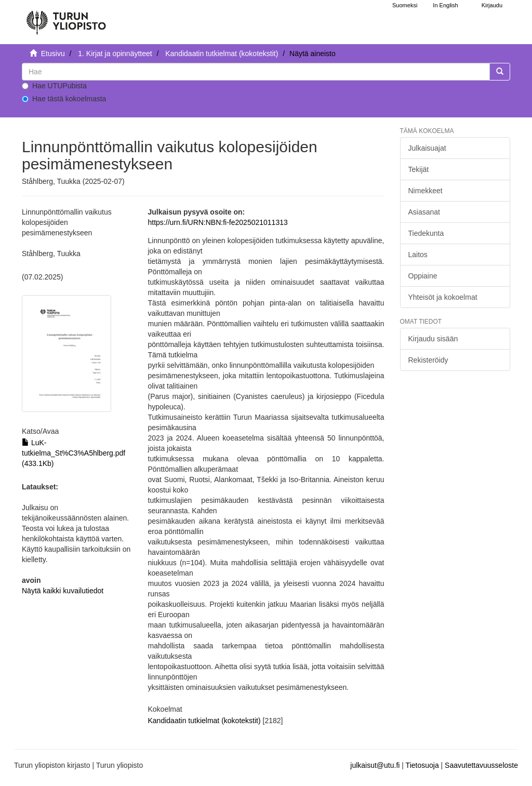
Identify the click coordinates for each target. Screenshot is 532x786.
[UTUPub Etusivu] (66, 18)
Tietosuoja (422, 765)
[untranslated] (256, 72)
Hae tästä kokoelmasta (64, 99)
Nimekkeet (425, 191)
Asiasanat (424, 212)
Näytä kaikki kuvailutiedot (63, 591)
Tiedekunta (426, 233)
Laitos (418, 255)
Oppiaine (423, 276)
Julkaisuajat (427, 148)
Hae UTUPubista (54, 86)
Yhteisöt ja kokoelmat (443, 297)
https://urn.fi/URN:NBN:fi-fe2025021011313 (218, 222)
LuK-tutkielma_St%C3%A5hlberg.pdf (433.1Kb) (74, 453)
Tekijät (419, 169)
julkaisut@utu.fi (375, 765)
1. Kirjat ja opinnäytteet (115, 54)
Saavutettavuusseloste (481, 765)
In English (445, 5)
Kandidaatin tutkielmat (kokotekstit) (222, 54)
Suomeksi (405, 5)
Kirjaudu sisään (433, 339)
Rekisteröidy (428, 360)
